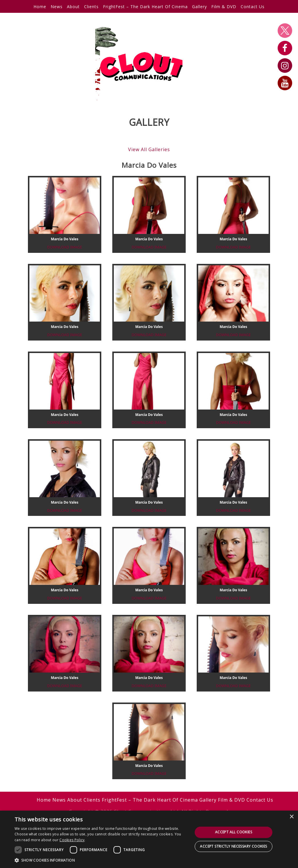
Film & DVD (224, 7)
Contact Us (253, 7)
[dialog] (149, 839)
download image (65, 247)
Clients (91, 7)
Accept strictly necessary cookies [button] (233, 846)
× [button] (291, 817)
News (57, 7)
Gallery (199, 7)
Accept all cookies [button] (234, 832)
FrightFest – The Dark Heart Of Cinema (145, 7)
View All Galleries (149, 149)
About (73, 7)
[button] (101, 860)
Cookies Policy (72, 840)
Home (40, 7)
